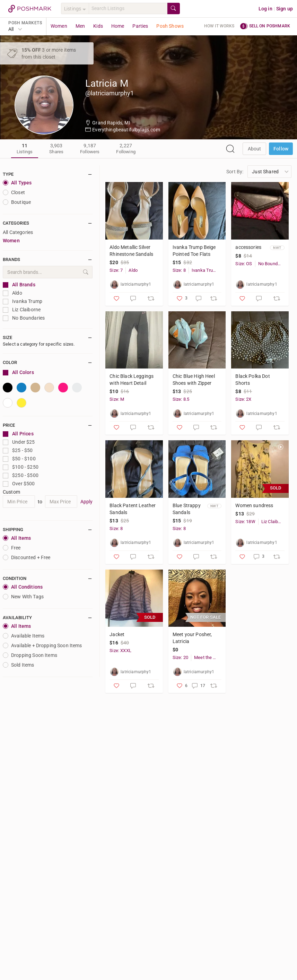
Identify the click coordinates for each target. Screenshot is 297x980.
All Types (17, 183)
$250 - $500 (21, 475)
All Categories (18, 232)
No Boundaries (24, 318)
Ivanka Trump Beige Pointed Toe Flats (194, 251)
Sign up (285, 9)
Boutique (17, 202)
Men (80, 26)
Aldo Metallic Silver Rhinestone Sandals (131, 251)
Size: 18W (245, 522)
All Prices (18, 434)
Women (59, 26)
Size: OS (244, 264)
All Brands (19, 285)
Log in (265, 9)
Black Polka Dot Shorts (252, 380)
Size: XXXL (120, 651)
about (255, 149)
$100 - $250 (21, 467)
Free (12, 548)
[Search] (128, 8)
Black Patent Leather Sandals (133, 509)
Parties (140, 26)
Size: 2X (243, 399)
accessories (248, 247)
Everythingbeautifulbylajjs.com (126, 130)
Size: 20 (180, 657)
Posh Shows (170, 26)
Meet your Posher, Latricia (192, 638)
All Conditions (23, 587)
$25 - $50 (18, 450)
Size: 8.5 (181, 399)
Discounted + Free (27, 557)
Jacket (117, 634)
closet (14, 192)
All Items (17, 538)
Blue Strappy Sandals (187, 509)
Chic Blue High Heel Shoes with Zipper (194, 380)
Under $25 (19, 442)
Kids (98, 26)
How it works (219, 26)
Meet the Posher (206, 657)
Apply (87, 502)
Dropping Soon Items (30, 655)
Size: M (117, 399)
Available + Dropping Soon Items (42, 645)
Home (118, 26)
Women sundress (254, 505)
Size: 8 (179, 270)
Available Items (24, 636)
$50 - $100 (19, 459)
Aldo (12, 293)
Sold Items (19, 665)
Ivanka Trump (23, 301)
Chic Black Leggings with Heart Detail (132, 380)
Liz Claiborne (22, 310)
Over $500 (19, 484)
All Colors (18, 372)
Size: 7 (116, 270)
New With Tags (23, 597)
